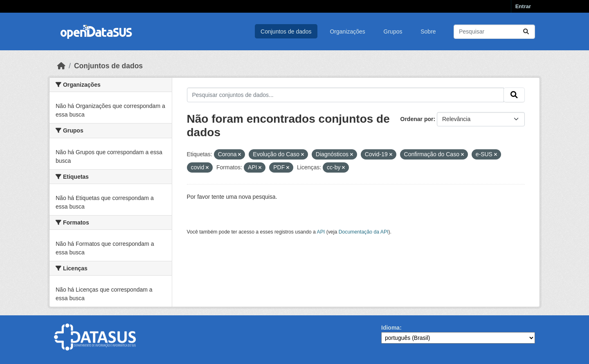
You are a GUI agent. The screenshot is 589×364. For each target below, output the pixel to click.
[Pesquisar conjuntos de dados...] (494, 32)
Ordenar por (417, 119)
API (321, 232)
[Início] (61, 66)
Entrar (523, 6)
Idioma (390, 328)
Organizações (347, 31)
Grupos (393, 31)
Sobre (428, 31)
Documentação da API (364, 232)
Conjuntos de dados (286, 31)
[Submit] (526, 32)
